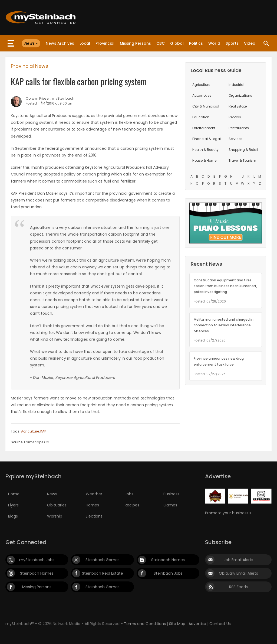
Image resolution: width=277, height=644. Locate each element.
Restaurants (239, 128)
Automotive (202, 95)
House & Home (204, 160)
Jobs (129, 494)
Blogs (13, 516)
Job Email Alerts (238, 560)
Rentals (235, 117)
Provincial (105, 43)
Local (85, 43)
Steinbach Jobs (168, 573)
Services (235, 139)
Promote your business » (228, 513)
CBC (161, 43)
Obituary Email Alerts (238, 573)
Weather (94, 494)
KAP (43, 431)
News (52, 494)
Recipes (132, 505)
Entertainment (204, 128)
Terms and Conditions (145, 624)
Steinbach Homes (168, 560)
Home (14, 494)
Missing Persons (135, 43)
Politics (196, 43)
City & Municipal (206, 106)
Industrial (236, 85)
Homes (92, 505)
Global (177, 43)
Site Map (177, 624)
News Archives (60, 43)
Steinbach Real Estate (103, 573)
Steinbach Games (103, 560)
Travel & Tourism (242, 160)
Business (171, 494)
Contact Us (220, 624)
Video (250, 43)
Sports (232, 43)
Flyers (13, 505)
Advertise (197, 624)
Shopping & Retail (243, 150)
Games (170, 505)
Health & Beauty (205, 150)
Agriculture (30, 431)
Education (201, 117)
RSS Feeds (238, 587)
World (214, 43)
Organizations (240, 95)
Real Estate (238, 106)
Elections (94, 516)
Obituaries (57, 505)
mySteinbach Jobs (37, 560)
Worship (55, 516)
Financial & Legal (207, 139)
